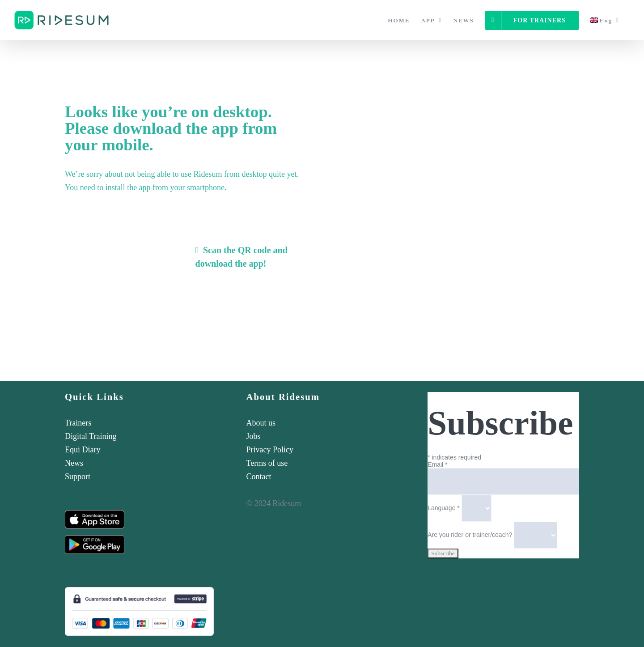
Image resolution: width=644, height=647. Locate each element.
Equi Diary (83, 450)
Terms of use (267, 463)
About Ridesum (283, 397)
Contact (259, 477)
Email (437, 464)
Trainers (78, 423)
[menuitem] (605, 20)
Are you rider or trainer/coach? (471, 535)
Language (445, 508)
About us (261, 423)
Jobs (254, 436)
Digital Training (91, 436)
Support (78, 477)
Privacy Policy (270, 450)
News (74, 463)
